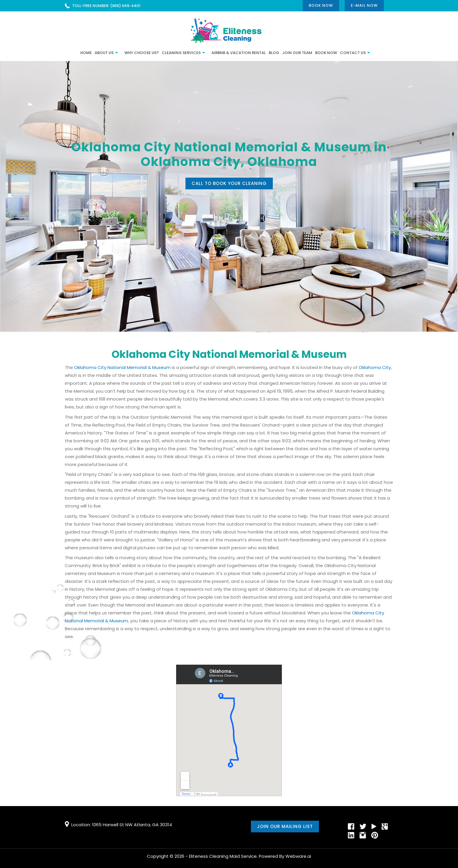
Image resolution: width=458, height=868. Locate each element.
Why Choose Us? (142, 53)
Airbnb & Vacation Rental (239, 53)
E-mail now (364, 5)
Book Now (321, 5)
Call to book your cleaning (229, 183)
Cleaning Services (181, 53)
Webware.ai (298, 856)
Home (86, 53)
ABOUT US (104, 53)
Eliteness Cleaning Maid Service (223, 856)
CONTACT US (353, 53)
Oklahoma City (375, 367)
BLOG (274, 53)
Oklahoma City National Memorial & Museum (122, 367)
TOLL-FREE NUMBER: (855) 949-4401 (106, 6)
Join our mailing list (285, 826)
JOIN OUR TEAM (297, 53)
